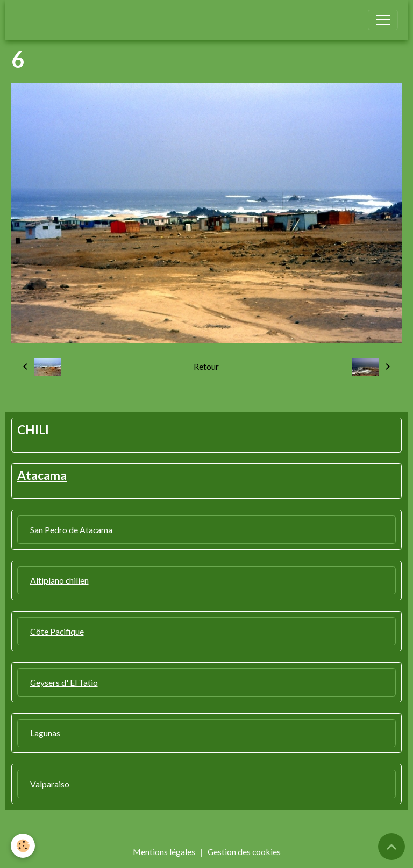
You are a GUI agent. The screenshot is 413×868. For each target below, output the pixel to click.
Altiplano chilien (59, 580)
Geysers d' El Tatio (64, 682)
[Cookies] (23, 846)
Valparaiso (50, 784)
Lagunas (45, 733)
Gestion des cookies (244, 852)
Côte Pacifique (57, 631)
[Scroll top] (391, 847)
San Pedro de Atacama (71, 530)
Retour (206, 366)
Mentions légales (164, 852)
